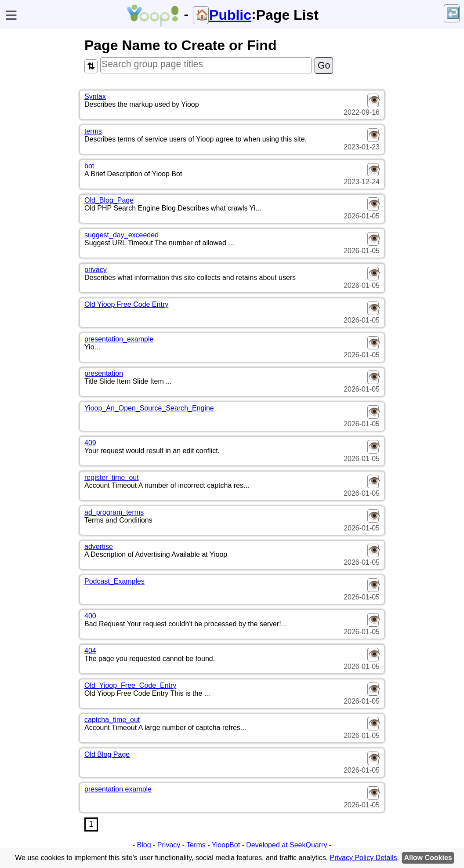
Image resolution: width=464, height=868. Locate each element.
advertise (99, 547)
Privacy (169, 845)
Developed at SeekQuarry (286, 845)
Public (230, 15)
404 (90, 651)
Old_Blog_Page (109, 200)
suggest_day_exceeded (121, 235)
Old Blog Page (107, 754)
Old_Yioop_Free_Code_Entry (130, 685)
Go (324, 65)
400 (90, 616)
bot (89, 166)
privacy (96, 270)
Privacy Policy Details (364, 858)
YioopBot (226, 845)
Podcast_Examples (114, 581)
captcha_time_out (112, 720)
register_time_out (112, 478)
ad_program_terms (114, 512)
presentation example (118, 789)
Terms (196, 845)
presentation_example (119, 339)
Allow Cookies (428, 858)
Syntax (95, 96)
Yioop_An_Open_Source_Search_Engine (149, 408)
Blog (144, 845)
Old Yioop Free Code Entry (126, 304)
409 (90, 443)
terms (93, 131)
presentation (104, 373)
